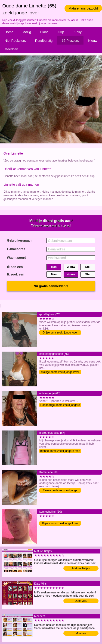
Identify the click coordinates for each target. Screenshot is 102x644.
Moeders (81, 633)
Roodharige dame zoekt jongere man (60, 405)
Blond (44, 32)
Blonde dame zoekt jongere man (60, 451)
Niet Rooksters (15, 41)
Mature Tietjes (81, 568)
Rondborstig (44, 41)
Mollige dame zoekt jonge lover (60, 372)
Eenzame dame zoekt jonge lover (60, 491)
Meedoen (11, 49)
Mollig (27, 32)
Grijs (61, 32)
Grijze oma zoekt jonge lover (60, 333)
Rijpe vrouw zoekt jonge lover (60, 523)
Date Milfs (81, 601)
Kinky (78, 32)
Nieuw (93, 41)
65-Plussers (70, 41)
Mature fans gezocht (83, 8)
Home (9, 32)
